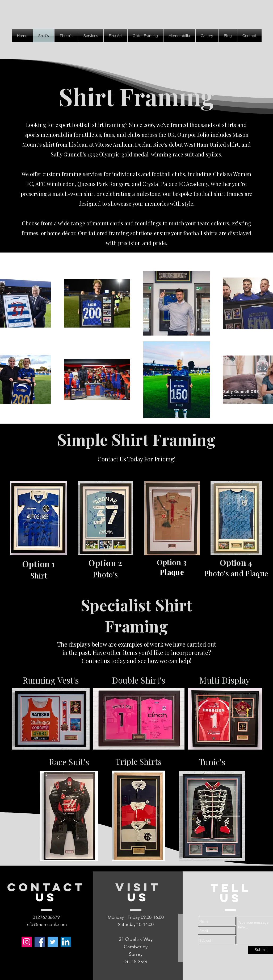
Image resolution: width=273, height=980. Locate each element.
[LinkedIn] (66, 942)
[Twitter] (53, 942)
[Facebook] (40, 942)
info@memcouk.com (46, 924)
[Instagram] (27, 942)
